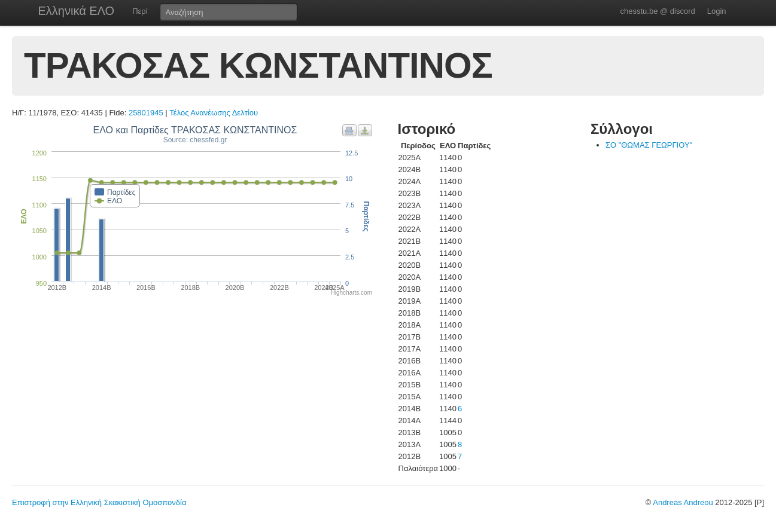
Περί (140, 11)
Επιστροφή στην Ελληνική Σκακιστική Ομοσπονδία (99, 502)
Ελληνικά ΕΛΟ (77, 11)
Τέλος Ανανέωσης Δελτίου (214, 113)
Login (717, 11)
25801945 (146, 113)
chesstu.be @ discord (657, 11)
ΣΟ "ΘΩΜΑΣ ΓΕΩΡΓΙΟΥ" (649, 145)
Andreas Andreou (683, 502)
